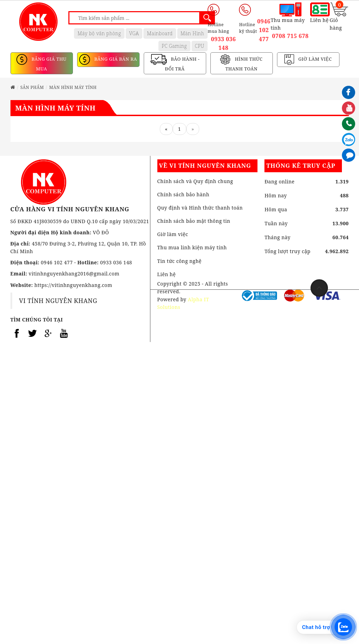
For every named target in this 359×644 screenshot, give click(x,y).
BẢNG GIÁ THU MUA (48, 64)
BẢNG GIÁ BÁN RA (115, 59)
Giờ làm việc (173, 234)
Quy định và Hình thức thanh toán (200, 208)
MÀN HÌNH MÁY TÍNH (73, 87)
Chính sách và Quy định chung (195, 181)
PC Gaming (174, 46)
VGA (134, 33)
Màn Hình (193, 33)
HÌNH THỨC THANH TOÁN (244, 64)
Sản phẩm (32, 87)
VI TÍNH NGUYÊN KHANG (58, 301)
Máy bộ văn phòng (99, 33)
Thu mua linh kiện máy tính (192, 247)
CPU (200, 46)
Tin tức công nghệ (179, 261)
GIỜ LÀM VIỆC (314, 59)
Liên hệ (167, 274)
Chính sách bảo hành (184, 194)
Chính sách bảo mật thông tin (194, 221)
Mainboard (160, 33)
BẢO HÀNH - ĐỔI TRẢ (182, 64)
